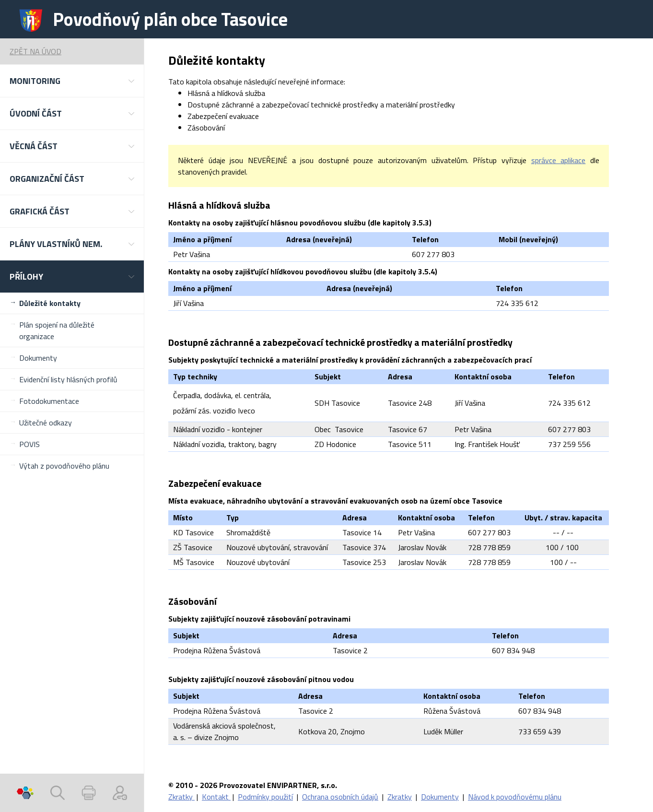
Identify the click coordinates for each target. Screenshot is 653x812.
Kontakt (216, 797)
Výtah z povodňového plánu (64, 466)
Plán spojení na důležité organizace (57, 330)
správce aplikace (559, 160)
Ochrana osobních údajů (340, 797)
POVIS (29, 444)
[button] (72, 81)
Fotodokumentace (49, 401)
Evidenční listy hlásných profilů (68, 379)
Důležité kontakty (50, 303)
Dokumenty (38, 358)
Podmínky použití (265, 797)
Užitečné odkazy (46, 423)
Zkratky (181, 797)
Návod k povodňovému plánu (515, 797)
